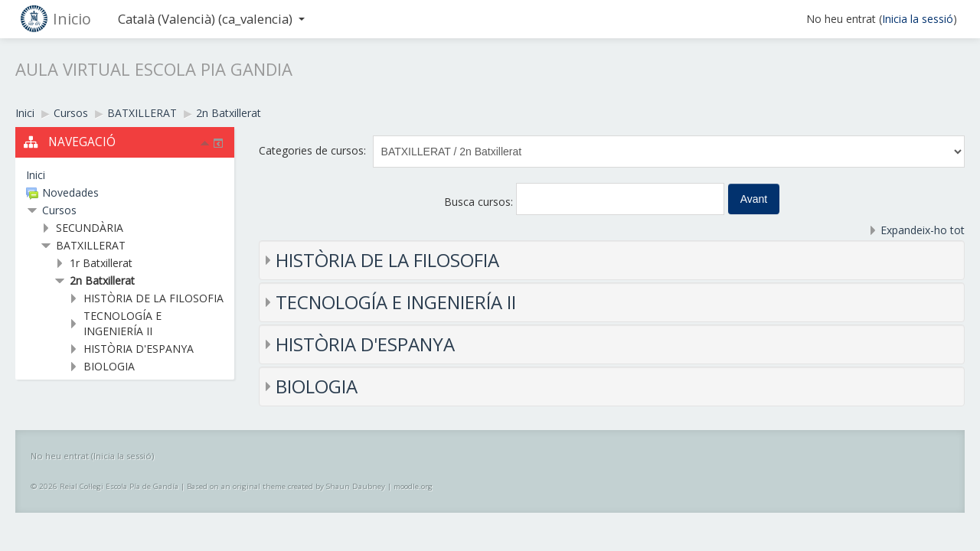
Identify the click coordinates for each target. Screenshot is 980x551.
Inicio (72, 19)
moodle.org (413, 486)
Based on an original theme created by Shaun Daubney (286, 486)
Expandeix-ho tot (923, 230)
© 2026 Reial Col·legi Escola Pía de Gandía (105, 486)
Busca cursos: (480, 202)
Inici (36, 175)
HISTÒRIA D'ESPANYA (365, 344)
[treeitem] (125, 175)
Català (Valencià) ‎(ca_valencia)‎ (211, 19)
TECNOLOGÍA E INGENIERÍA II (396, 302)
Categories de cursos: (312, 150)
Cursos (59, 210)
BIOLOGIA (317, 386)
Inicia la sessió (918, 19)
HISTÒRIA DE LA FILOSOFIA (387, 260)
